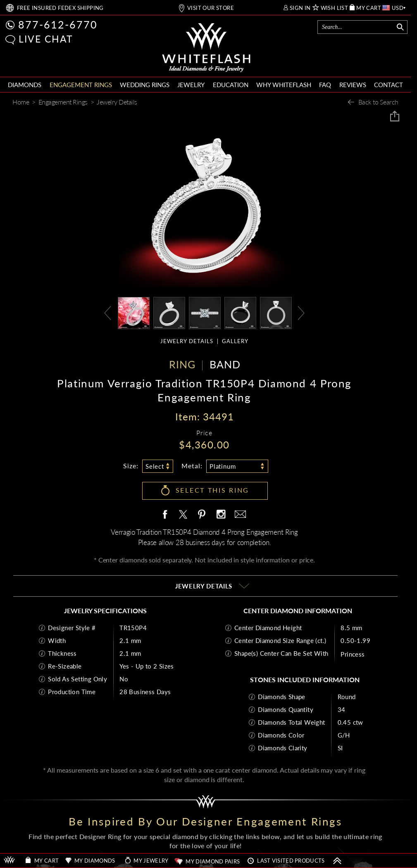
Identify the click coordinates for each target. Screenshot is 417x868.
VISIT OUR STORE (211, 8)
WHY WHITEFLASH (284, 85)
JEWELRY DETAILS (187, 341)
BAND (225, 364)
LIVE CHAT (46, 39)
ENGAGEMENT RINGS (81, 85)
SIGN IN (300, 8)
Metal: (192, 466)
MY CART (369, 8)
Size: (131, 466)
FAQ (325, 85)
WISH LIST (335, 8)
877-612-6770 (58, 24)
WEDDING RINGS (145, 85)
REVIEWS (353, 85)
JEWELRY (191, 85)
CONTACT (388, 85)
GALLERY (235, 341)
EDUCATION (231, 85)
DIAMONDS (25, 85)
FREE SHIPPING (60, 8)
